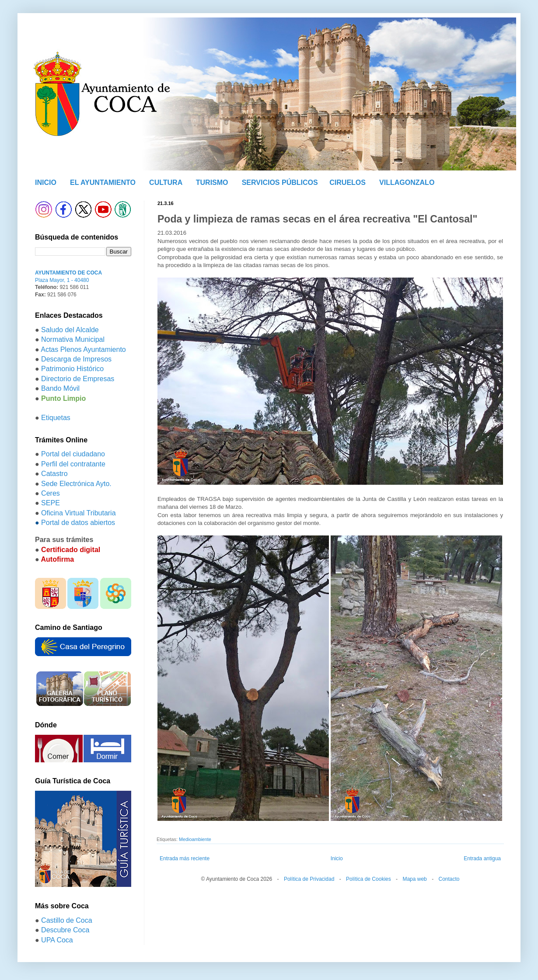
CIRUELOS (348, 182)
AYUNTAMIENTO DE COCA (68, 273)
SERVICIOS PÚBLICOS (280, 182)
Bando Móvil (60, 388)
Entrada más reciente (185, 858)
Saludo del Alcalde (70, 330)
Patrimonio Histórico (72, 369)
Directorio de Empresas (78, 379)
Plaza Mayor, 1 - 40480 (62, 280)
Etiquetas (56, 418)
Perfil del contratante (73, 464)
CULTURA (166, 182)
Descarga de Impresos (76, 359)
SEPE (51, 503)
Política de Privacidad (309, 879)
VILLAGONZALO (407, 182)
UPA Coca (57, 940)
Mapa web (414, 879)
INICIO (46, 182)
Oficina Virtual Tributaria (78, 513)
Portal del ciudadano (73, 454)
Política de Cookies (369, 879)
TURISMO (212, 182)
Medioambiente (195, 839)
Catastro (54, 474)
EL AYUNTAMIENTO (103, 182)
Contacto (449, 879)
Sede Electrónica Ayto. (76, 484)
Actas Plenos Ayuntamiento (83, 349)
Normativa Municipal (73, 339)
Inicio (337, 858)
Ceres (51, 493)
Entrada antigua (482, 858)
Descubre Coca (65, 930)
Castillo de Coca (67, 920)
